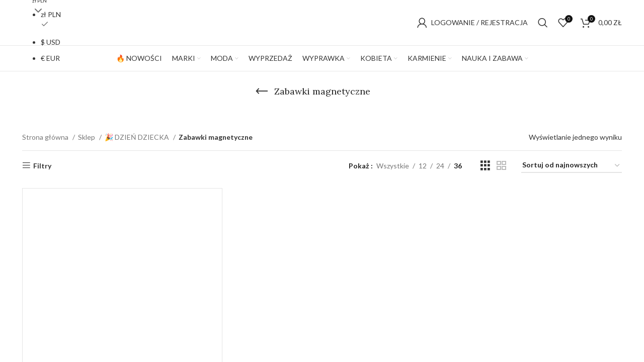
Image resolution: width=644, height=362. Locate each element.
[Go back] (262, 92)
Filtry (42, 165)
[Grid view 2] (501, 166)
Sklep (87, 137)
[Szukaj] (543, 23)
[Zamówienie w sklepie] (572, 166)
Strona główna (46, 137)
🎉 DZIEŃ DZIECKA (138, 137)
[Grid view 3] (485, 166)
